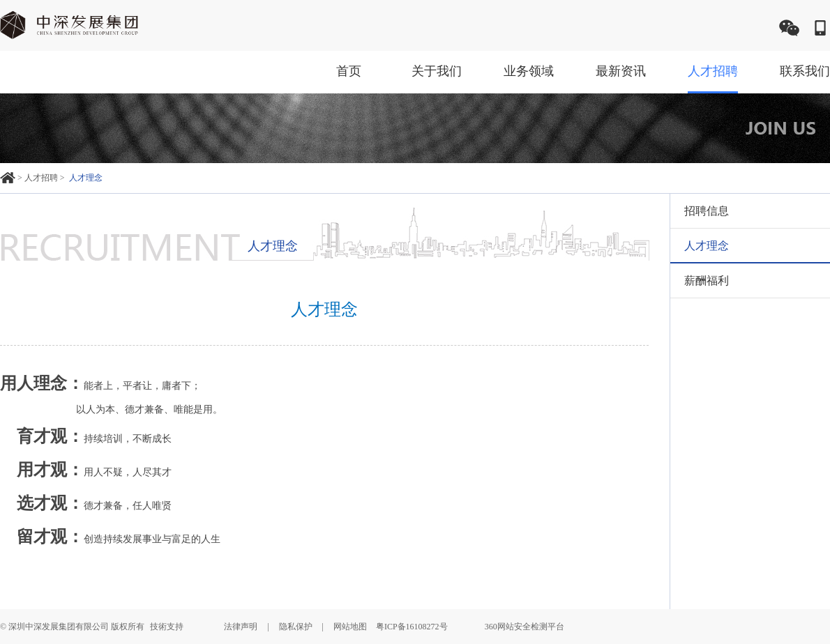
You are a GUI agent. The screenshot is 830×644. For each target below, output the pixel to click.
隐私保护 (296, 627)
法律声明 (241, 627)
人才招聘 (41, 178)
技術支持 (167, 627)
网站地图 (350, 627)
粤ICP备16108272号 (412, 627)
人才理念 (86, 178)
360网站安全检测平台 (525, 627)
